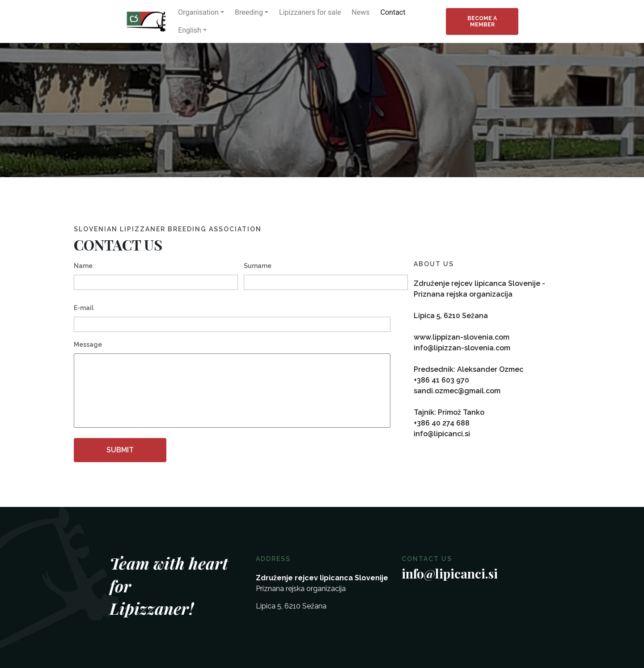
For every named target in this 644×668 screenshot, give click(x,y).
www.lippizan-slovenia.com (462, 337)
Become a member (482, 21)
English (190, 30)
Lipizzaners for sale (310, 12)
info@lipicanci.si (442, 434)
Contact (393, 12)
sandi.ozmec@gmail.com (457, 391)
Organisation (198, 12)
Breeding (249, 12)
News (360, 12)
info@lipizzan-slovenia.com (462, 348)
